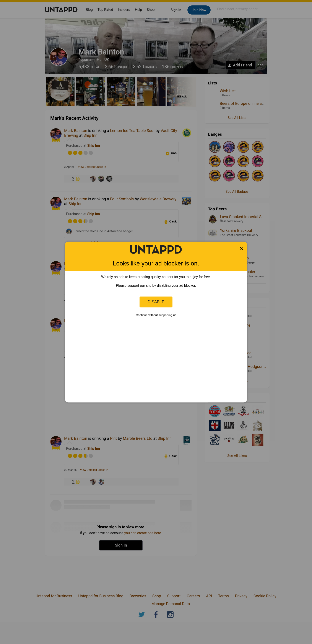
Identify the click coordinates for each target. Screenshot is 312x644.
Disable (156, 302)
